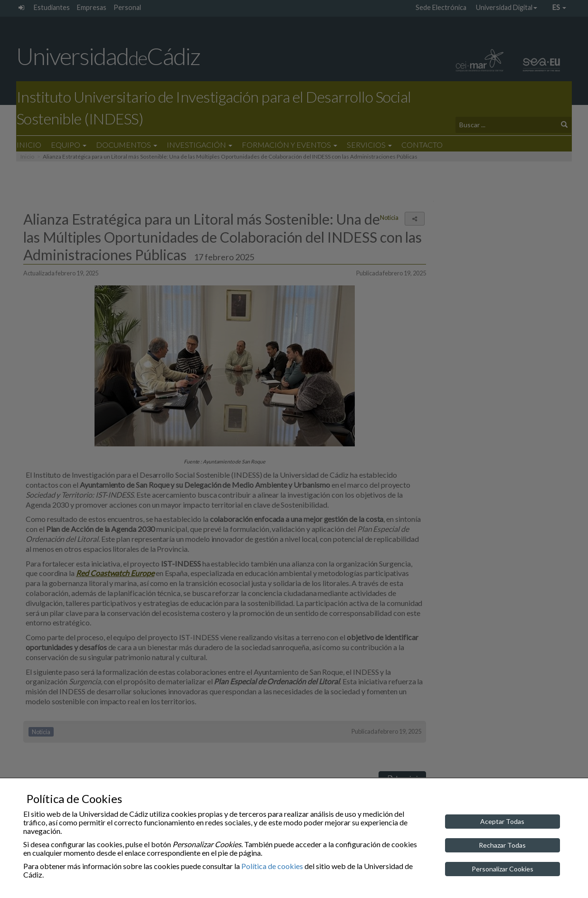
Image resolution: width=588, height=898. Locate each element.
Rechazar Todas (502, 845)
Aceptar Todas (502, 821)
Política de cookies (272, 866)
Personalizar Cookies (503, 869)
